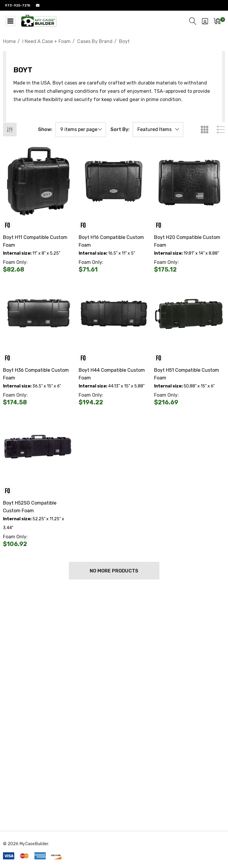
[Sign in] (205, 21)
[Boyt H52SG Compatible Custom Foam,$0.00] (38, 447)
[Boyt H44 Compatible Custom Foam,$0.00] (114, 314)
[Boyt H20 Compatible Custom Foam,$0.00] (190, 181)
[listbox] (158, 130)
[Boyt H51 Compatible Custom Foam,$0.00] (190, 314)
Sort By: (120, 130)
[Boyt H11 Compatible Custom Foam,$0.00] (38, 181)
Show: (45, 130)
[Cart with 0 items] (217, 21)
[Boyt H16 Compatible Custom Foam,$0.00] (114, 181)
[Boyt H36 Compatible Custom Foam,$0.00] (38, 314)
